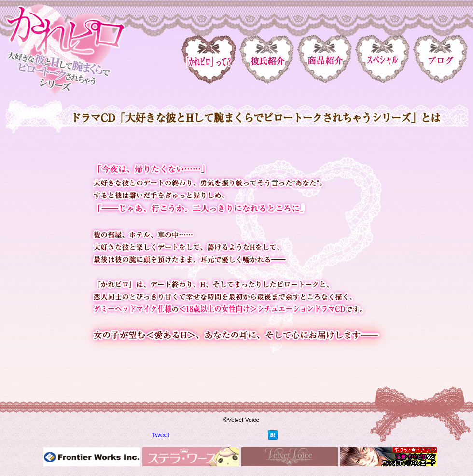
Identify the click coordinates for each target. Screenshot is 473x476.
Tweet (160, 435)
